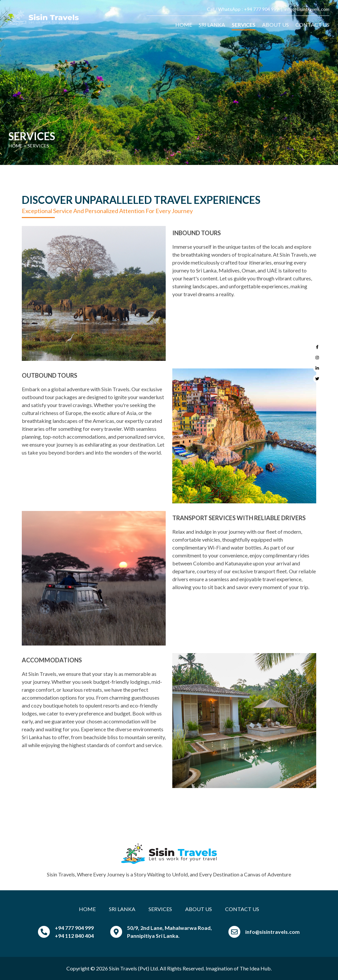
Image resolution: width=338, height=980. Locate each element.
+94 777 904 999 (261, 9)
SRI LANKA (212, 25)
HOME (184, 25)
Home (16, 146)
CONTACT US (312, 25)
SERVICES (244, 25)
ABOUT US (275, 25)
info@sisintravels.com (307, 9)
